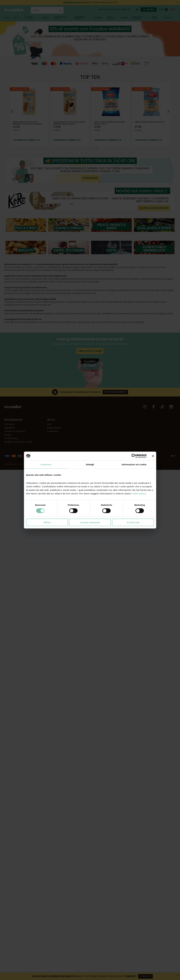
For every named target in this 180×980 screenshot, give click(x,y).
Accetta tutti (133, 522)
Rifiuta (47, 522)
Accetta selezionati (90, 522)
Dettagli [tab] (90, 464)
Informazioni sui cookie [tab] (134, 464)
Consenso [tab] (46, 464)
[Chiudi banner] (153, 456)
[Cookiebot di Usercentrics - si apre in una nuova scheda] (134, 456)
